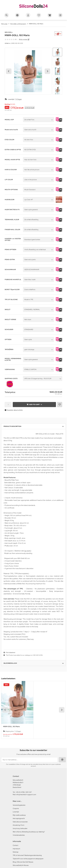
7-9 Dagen (18, 99)
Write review (23, 39)
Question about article (14, 410)
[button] (57, 52)
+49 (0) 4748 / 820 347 (23, 792)
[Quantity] (8, 405)
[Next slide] (47, 71)
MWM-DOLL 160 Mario (11, 727)
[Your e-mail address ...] (29, 760)
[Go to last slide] (9, 71)
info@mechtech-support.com (26, 795)
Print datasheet (11, 653)
